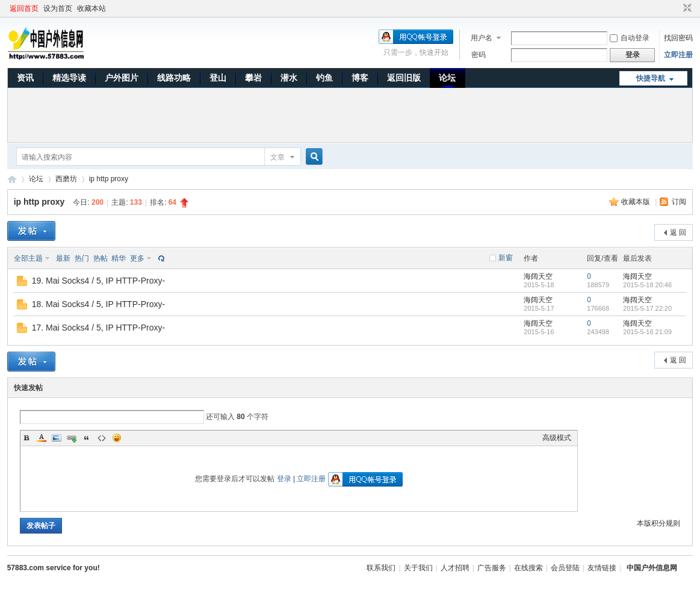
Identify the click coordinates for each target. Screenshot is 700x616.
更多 (137, 258)
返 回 (678, 232)
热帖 (101, 258)
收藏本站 (91, 8)
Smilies (117, 438)
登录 (284, 479)
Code (102, 438)
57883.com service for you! (54, 568)
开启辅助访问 (676, 8)
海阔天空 (538, 276)
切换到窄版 (686, 8)
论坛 (447, 78)
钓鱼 (324, 78)
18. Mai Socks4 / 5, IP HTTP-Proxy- (98, 304)
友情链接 (602, 568)
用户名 (482, 38)
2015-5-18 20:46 (647, 285)
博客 (360, 78)
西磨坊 (66, 179)
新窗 (506, 258)
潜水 (289, 78)
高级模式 (557, 438)
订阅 (679, 202)
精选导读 (69, 78)
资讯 (25, 78)
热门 (82, 258)
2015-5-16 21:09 (647, 332)
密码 (479, 55)
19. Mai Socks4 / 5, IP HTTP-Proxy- (98, 281)
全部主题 (28, 258)
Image (57, 438)
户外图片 (122, 78)
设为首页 (58, 8)
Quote (87, 438)
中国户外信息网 (12, 179)
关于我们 (418, 568)
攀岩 (253, 78)
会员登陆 (565, 568)
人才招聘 (455, 568)
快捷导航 (651, 78)
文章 (277, 157)
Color (42, 438)
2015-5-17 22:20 (647, 308)
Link (72, 438)
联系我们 (381, 568)
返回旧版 (404, 78)
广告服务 (492, 568)
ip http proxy (109, 179)
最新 (63, 258)
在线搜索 (528, 568)
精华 (119, 258)
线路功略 (174, 78)
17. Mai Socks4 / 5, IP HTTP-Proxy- (98, 328)
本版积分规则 (658, 523)
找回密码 (678, 38)
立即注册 (678, 55)
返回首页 (24, 8)
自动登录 (630, 38)
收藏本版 (637, 202)
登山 (218, 78)
